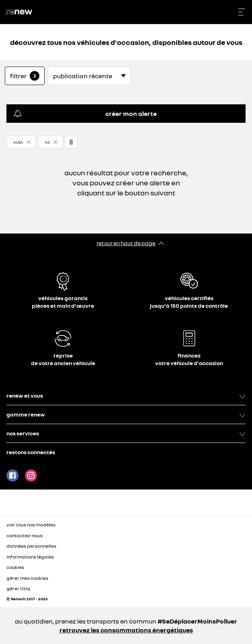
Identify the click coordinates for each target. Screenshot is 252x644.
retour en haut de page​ (126, 243)
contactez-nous (25, 535)
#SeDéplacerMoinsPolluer (197, 621)
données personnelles (31, 546)
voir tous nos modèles (31, 525)
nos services (126, 433)
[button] (21, 142)
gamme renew (126, 414)
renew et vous (126, 396)
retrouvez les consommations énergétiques (126, 630)
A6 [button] (47, 142)
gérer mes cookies (27, 578)
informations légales (30, 557)
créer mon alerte (85, 114)
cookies (15, 567)
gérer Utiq (18, 588)
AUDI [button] (18, 142)
